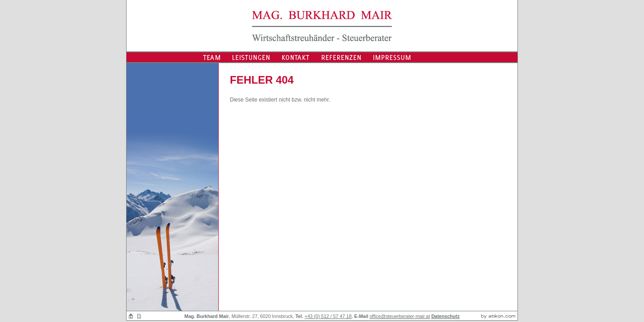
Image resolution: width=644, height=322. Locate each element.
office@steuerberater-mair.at (400, 316)
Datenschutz (445, 316)
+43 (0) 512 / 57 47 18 (328, 316)
